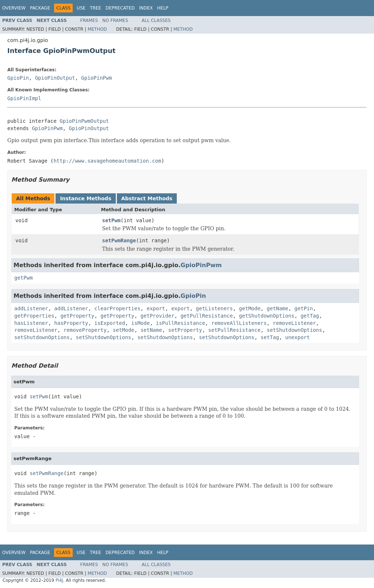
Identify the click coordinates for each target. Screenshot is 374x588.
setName (151, 330)
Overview (14, 8)
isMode (140, 323)
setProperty (185, 330)
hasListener (31, 323)
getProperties (34, 316)
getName (277, 308)
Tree (96, 8)
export (156, 308)
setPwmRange (119, 240)
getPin (304, 308)
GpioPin (18, 78)
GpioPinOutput (55, 78)
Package (40, 8)
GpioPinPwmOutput (84, 121)
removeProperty (85, 330)
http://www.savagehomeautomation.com (107, 161)
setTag (270, 337)
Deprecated (120, 8)
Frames (89, 20)
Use (81, 8)
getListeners (214, 308)
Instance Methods (85, 198)
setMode (124, 330)
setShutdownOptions (294, 330)
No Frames (115, 20)
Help (163, 8)
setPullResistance (234, 330)
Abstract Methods (147, 198)
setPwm (112, 220)
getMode (250, 308)
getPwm (24, 278)
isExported (110, 323)
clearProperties (117, 308)
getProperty (77, 316)
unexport (297, 337)
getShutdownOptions (267, 316)
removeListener (294, 323)
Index (146, 8)
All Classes (156, 20)
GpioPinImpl (24, 98)
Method (97, 29)
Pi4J (59, 580)
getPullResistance (207, 316)
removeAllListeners (239, 323)
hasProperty (71, 323)
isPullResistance (181, 323)
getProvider (158, 316)
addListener (31, 308)
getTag (310, 316)
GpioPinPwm (96, 78)
